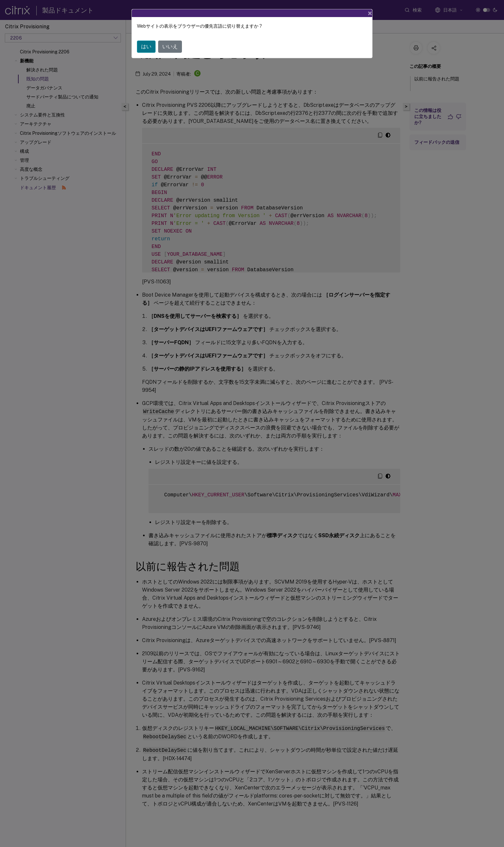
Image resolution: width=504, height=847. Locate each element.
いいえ (170, 46)
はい (146, 46)
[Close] (370, 13)
